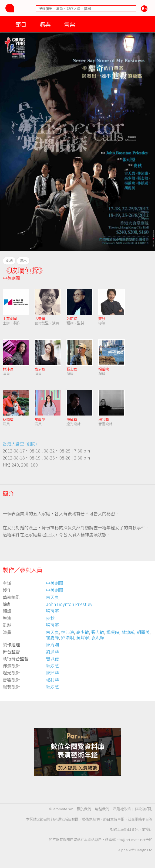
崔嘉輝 (52, 637)
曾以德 (52, 658)
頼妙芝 (52, 665)
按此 (149, 829)
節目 (21, 24)
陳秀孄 (52, 644)
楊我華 (104, 419)
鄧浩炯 (68, 637)
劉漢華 (52, 651)
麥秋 (102, 319)
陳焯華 (72, 419)
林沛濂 (8, 369)
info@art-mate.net (130, 840)
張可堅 (72, 319)
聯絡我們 (102, 809)
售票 (69, 24)
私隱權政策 (122, 809)
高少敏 (40, 369)
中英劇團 (11, 278)
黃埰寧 (83, 637)
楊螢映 (104, 369)
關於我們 (84, 809)
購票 (45, 24)
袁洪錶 (98, 637)
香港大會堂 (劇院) (20, 444)
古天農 (40, 319)
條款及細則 (144, 809)
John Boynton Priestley (69, 604)
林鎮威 (8, 419)
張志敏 (72, 369)
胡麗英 (40, 419)
